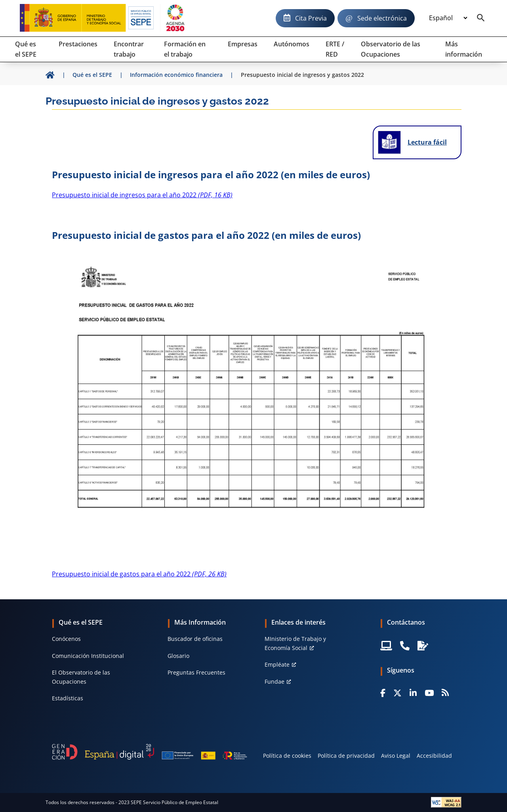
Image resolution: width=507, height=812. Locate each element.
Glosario (178, 656)
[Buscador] (481, 18)
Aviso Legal (396, 756)
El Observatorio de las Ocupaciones (81, 677)
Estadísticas (68, 698)
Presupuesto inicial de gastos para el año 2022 (139, 574)
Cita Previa (311, 18)
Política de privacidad (346, 756)
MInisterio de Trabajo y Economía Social (295, 643)
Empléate (277, 664)
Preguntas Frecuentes (196, 672)
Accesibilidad (434, 756)
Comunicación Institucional (88, 656)
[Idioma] (448, 18)
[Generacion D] (150, 752)
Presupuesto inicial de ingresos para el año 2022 (142, 195)
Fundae (274, 681)
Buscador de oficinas (195, 639)
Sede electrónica (382, 18)
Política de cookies (287, 756)
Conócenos (66, 639)
